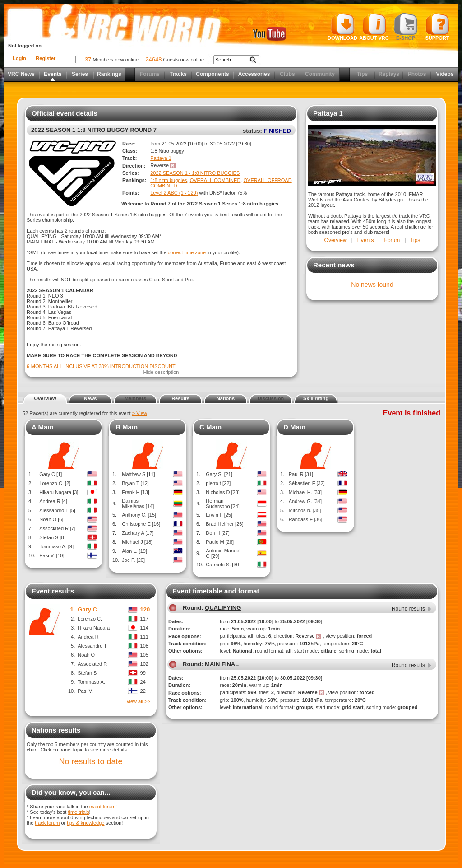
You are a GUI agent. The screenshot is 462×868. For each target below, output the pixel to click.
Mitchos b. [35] (305, 510)
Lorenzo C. (90, 619)
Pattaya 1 (161, 158)
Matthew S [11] (138, 474)
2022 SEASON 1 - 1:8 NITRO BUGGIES (195, 173)
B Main (127, 427)
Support (437, 27)
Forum (392, 240)
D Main (294, 427)
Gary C (87, 609)
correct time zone (187, 252)
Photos (417, 74)
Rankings (109, 74)
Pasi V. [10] (52, 555)
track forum (47, 823)
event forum (102, 807)
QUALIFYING (223, 608)
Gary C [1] (51, 474)
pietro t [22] (218, 483)
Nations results (56, 730)
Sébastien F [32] (307, 483)
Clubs (287, 74)
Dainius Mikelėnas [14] (138, 504)
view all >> (139, 701)
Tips (362, 74)
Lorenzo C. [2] (55, 483)
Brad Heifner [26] (224, 524)
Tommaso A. (91, 682)
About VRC (374, 27)
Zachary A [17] (138, 533)
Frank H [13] (136, 492)
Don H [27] (218, 533)
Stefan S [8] (52, 537)
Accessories (254, 74)
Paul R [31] (301, 474)
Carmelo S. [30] (223, 565)
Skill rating (316, 398)
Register (46, 58)
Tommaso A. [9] (56, 546)
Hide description (161, 372)
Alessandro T (92, 646)
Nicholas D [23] (223, 492)
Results (180, 398)
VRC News (21, 74)
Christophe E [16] (141, 524)
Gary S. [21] (219, 474)
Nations (226, 398)
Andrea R (88, 637)
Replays (389, 74)
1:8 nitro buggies (169, 180)
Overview (336, 240)
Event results (53, 591)
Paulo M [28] (220, 542)
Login (19, 58)
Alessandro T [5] (57, 510)
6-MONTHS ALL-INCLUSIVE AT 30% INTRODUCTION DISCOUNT (101, 366)
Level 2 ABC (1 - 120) (174, 193)
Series (80, 74)
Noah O (86, 655)
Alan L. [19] (134, 551)
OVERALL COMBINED (215, 180)
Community (320, 74)
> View (140, 413)
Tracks (178, 74)
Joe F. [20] (133, 560)
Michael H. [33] (305, 492)
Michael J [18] (137, 542)
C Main (210, 427)
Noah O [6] (51, 519)
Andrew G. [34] (305, 501)
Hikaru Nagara (94, 628)
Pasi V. (85, 691)
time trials (78, 812)
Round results (408, 609)
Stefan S (87, 673)
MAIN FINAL (222, 664)
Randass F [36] (306, 519)
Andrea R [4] (53, 501)
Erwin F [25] (219, 515)
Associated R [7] (57, 528)
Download (342, 27)
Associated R (92, 664)
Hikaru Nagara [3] (59, 492)
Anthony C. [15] (139, 515)
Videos (445, 74)
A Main (43, 427)
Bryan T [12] (135, 483)
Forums (150, 74)
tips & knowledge (85, 823)
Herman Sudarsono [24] (223, 504)
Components (212, 74)
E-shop (406, 27)
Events (53, 74)
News (90, 398)
